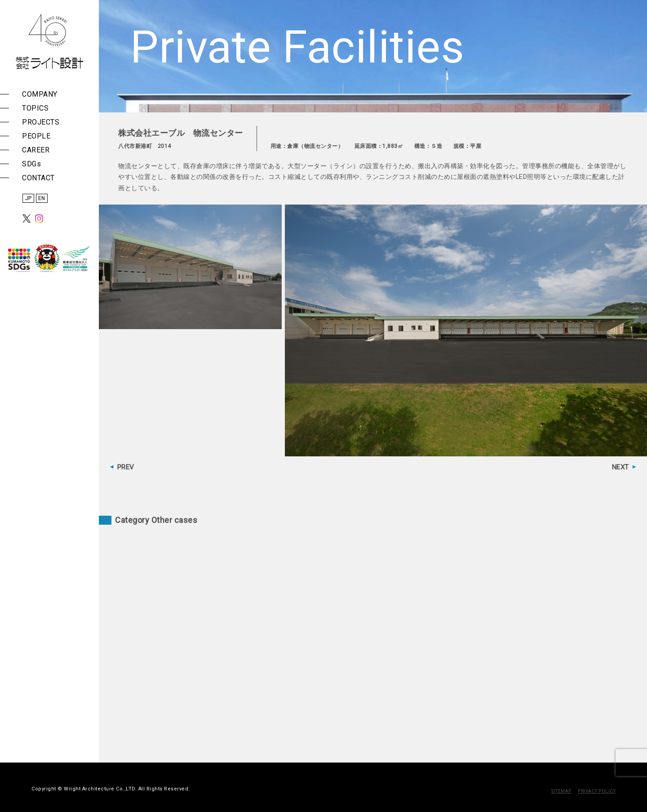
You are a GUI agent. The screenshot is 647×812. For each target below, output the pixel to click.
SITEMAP (561, 791)
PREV (126, 467)
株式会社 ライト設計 (49, 41)
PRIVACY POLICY (597, 791)
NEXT (620, 467)
